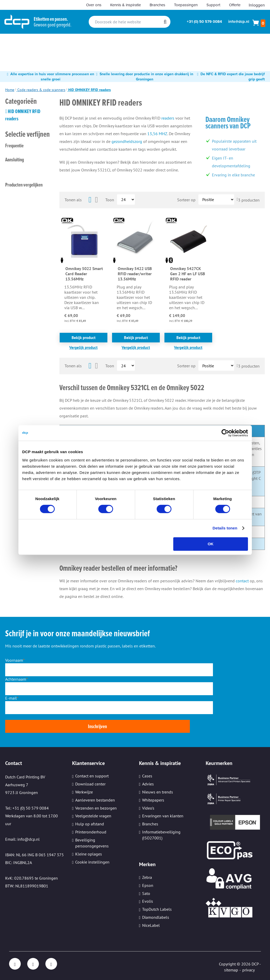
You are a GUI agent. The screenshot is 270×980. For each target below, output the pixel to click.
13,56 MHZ (157, 134)
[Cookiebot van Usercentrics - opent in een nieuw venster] (225, 433)
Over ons (94, 5)
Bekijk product (84, 338)
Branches (157, 5)
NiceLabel (151, 925)
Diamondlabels (156, 917)
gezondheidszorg (127, 141)
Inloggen (257, 5)
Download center (90, 784)
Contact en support (92, 776)
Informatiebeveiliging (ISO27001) (161, 835)
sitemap (231, 970)
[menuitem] (15, 43)
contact (242, 581)
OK (211, 544)
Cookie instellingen (92, 862)
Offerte (235, 5)
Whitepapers (153, 800)
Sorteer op (186, 199)
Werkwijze (84, 792)
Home (10, 90)
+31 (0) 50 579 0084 (204, 22)
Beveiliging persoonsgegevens (92, 843)
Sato (146, 893)
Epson (148, 885)
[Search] (165, 22)
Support (213, 5)
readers (168, 118)
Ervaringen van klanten (163, 816)
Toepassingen (186, 5)
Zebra (147, 877)
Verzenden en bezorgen (96, 808)
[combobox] (130, 22)
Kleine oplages (89, 854)
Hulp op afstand (90, 824)
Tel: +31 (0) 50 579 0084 (27, 808)
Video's (148, 808)
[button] (84, 347)
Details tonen (225, 528)
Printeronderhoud (91, 832)
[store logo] (17, 22)
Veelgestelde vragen (93, 816)
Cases (147, 776)
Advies (148, 784)
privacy (248, 970)
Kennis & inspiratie (126, 5)
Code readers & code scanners (41, 90)
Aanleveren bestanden (95, 800)
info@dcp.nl (239, 22)
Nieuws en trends (158, 792)
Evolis (148, 901)
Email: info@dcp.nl (22, 839)
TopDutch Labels (157, 909)
